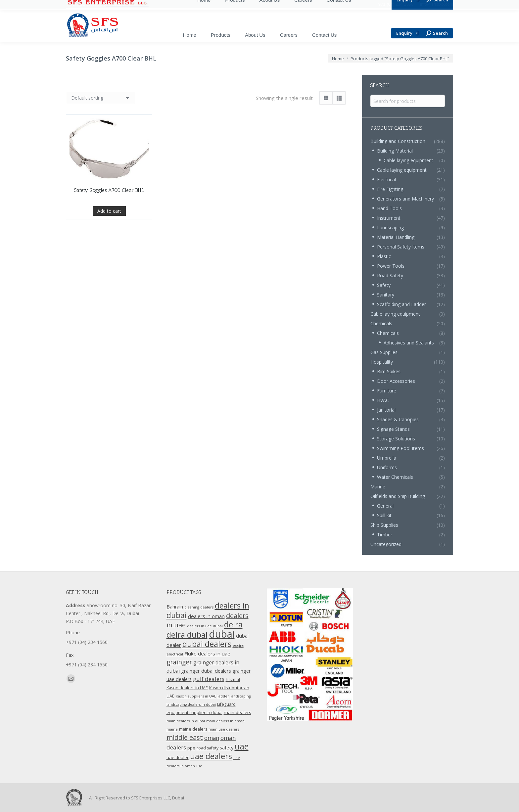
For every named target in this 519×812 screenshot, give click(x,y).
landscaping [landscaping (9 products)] (240, 696)
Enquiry (408, 33)
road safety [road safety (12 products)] (208, 748)
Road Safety (390, 275)
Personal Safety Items (401, 247)
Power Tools (391, 266)
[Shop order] (100, 98)
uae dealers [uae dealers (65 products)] (211, 756)
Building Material (395, 151)
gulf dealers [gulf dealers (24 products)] (209, 679)
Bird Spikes (389, 371)
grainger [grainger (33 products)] (179, 662)
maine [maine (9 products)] (172, 729)
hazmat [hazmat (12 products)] (233, 679)
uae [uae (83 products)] (242, 746)
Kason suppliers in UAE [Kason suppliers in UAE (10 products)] (196, 696)
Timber (385, 535)
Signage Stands (393, 429)
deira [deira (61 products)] (233, 624)
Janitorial (386, 410)
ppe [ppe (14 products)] (191, 748)
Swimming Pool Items (401, 448)
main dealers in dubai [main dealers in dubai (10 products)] (186, 721)
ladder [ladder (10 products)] (223, 696)
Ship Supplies (384, 525)
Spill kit (384, 515)
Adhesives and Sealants (409, 343)
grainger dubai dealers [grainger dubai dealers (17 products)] (206, 671)
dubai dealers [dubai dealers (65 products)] (207, 644)
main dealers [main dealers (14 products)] (237, 712)
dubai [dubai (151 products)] (222, 634)
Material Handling (396, 237)
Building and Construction (398, 141)
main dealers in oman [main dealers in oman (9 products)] (225, 721)
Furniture (387, 391)
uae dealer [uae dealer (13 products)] (178, 757)
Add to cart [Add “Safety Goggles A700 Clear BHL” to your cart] (109, 214)
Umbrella (387, 458)
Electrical (386, 180)
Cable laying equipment (408, 160)
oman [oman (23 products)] (212, 738)
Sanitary (386, 295)
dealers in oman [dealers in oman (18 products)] (206, 616)
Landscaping (390, 227)
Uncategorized (386, 544)
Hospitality (382, 362)
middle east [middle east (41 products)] (185, 737)
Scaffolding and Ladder (401, 304)
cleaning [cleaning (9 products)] (192, 607)
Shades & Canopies (398, 419)
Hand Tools (389, 208)
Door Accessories (396, 381)
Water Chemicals (395, 477)
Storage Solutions (396, 439)
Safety (384, 285)
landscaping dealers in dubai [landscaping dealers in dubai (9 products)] (191, 704)
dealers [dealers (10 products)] (207, 607)
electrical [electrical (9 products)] (175, 654)
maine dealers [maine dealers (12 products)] (193, 729)
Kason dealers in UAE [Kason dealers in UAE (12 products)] (187, 688)
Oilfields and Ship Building (398, 496)
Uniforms (387, 467)
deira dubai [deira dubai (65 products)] (187, 635)
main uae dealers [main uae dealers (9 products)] (224, 729)
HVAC (383, 400)
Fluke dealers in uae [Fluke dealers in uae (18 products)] (207, 654)
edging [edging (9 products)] (238, 646)
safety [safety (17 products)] (227, 747)
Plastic (384, 256)
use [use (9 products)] (199, 766)
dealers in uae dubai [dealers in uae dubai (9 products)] (205, 626)
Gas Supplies (384, 352)
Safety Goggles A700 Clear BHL (109, 193)
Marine (378, 487)
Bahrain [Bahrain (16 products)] (175, 607)
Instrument (389, 218)
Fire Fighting (390, 189)
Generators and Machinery (405, 199)
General (385, 506)
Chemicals (381, 323)
